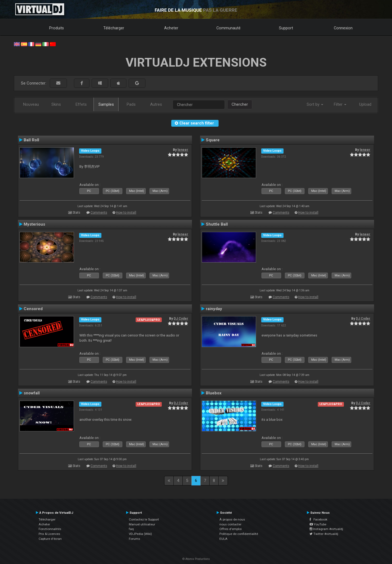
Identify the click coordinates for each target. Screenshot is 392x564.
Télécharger (114, 28)
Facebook (318, 519)
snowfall (32, 393)
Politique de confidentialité (239, 534)
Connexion (343, 28)
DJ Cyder (181, 319)
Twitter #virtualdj (324, 534)
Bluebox (214, 393)
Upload (365, 104)
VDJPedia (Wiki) (140, 534)
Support (286, 28)
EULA (223, 539)
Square (213, 140)
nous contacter (230, 524)
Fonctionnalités (50, 529)
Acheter (171, 28)
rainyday (214, 309)
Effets (81, 104)
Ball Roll (31, 140)
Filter (340, 104)
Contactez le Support (144, 519)
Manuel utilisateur (142, 524)
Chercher (240, 104)
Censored (33, 309)
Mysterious (34, 224)
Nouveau (31, 104)
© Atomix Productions (196, 559)
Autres (156, 104)
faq (131, 529)
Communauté (228, 28)
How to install (126, 213)
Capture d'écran (50, 539)
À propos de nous (232, 519)
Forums (134, 539)
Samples (106, 104)
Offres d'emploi (231, 529)
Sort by (315, 104)
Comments (99, 213)
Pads (131, 104)
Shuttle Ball (217, 224)
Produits (57, 28)
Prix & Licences (49, 534)
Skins (56, 104)
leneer (183, 150)
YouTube (318, 524)
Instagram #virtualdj (326, 529)
